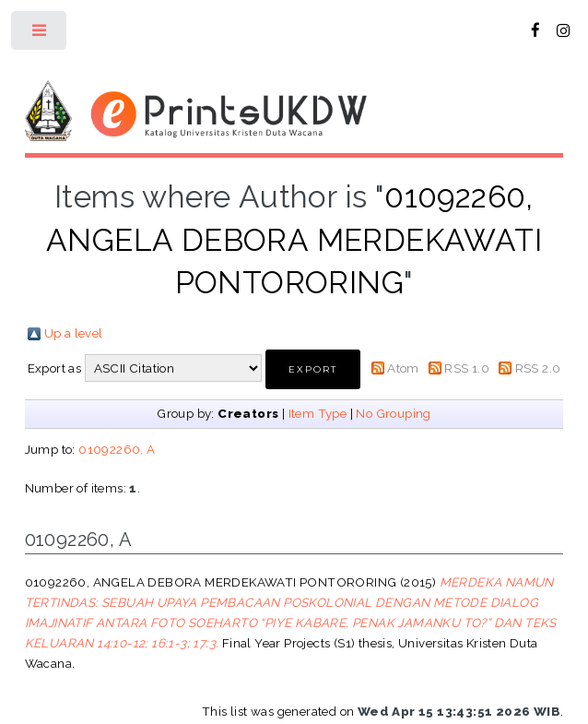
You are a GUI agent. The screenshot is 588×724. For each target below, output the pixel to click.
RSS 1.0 (467, 368)
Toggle (40, 35)
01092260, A (117, 449)
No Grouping (393, 413)
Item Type (318, 413)
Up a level (74, 333)
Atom (403, 368)
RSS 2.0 (538, 368)
